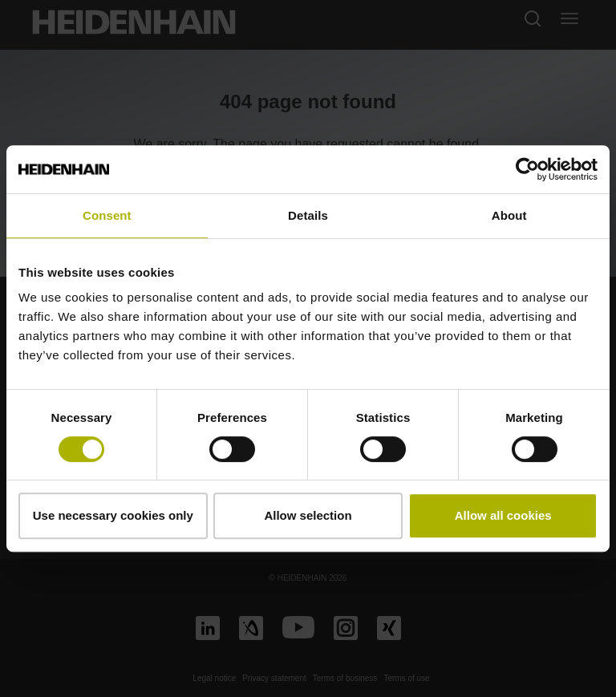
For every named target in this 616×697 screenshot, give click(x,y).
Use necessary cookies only (113, 515)
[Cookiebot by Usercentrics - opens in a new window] (527, 169)
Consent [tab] (107, 215)
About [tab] (509, 215)
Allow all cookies (503, 515)
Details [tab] (308, 215)
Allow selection (308, 515)
